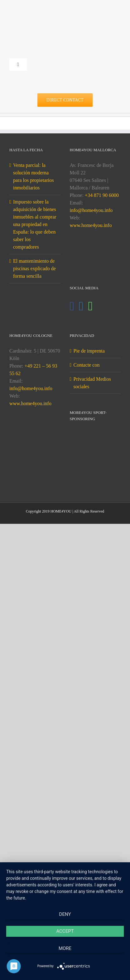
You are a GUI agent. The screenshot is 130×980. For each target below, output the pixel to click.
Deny (65, 914)
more (65, 948)
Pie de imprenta (89, 351)
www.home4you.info (91, 225)
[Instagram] (81, 306)
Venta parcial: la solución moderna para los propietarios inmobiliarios (34, 176)
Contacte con (87, 365)
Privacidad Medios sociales (92, 383)
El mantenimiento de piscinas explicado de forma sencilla (34, 268)
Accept (65, 931)
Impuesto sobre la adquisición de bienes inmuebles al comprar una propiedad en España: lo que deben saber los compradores (35, 224)
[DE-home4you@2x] (65, 15)
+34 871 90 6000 (102, 195)
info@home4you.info (91, 210)
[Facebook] (72, 306)
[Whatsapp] (91, 306)
